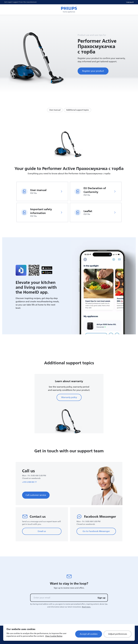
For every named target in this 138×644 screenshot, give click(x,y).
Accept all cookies (89, 634)
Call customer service (36, 495)
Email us (42, 531)
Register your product (93, 71)
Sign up (101, 598)
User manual (55, 110)
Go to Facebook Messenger (96, 531)
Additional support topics (77, 110)
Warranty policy (69, 397)
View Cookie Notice (54, 636)
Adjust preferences (118, 634)
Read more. (86, 607)
